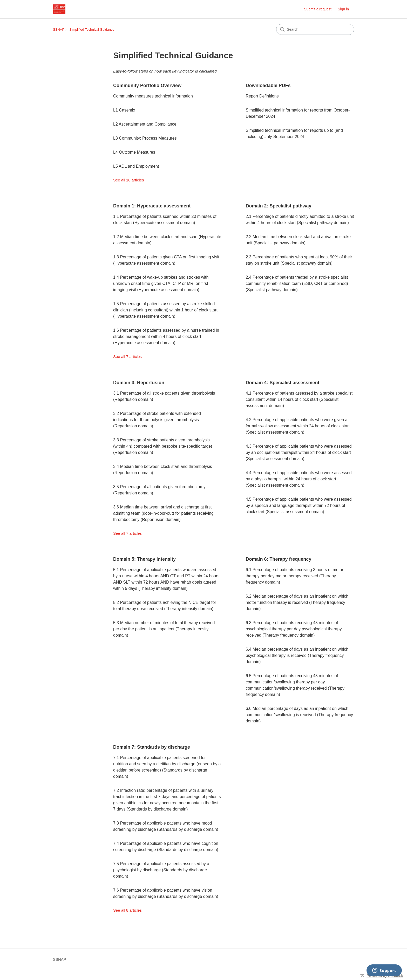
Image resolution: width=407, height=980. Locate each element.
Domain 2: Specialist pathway (278, 206)
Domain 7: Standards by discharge (152, 747)
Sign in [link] (343, 9)
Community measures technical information (153, 96)
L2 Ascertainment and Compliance (145, 124)
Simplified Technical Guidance (92, 30)
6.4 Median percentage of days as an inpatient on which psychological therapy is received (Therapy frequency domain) (297, 655)
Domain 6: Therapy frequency (278, 559)
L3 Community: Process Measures (145, 138)
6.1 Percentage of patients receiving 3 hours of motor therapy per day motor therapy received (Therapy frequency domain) (294, 576)
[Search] (315, 29)
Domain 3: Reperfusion (139, 383)
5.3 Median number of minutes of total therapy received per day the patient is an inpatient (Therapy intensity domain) (164, 629)
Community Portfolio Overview (147, 86)
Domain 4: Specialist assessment (282, 383)
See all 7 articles (127, 357)
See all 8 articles (127, 910)
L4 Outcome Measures (134, 152)
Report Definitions (262, 96)
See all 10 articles (128, 180)
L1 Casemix (124, 110)
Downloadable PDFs (268, 86)
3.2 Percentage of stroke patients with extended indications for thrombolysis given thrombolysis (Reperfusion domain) (157, 420)
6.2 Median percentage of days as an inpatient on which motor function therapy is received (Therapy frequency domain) (297, 602)
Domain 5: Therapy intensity (144, 559)
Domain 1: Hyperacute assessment (152, 206)
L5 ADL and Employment (136, 166)
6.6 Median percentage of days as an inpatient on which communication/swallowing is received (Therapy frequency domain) (299, 715)
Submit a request (318, 9)
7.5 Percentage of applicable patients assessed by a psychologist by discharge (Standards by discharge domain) (161, 870)
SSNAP (59, 30)
